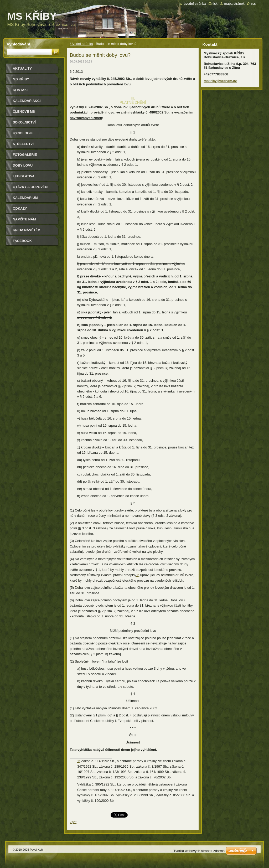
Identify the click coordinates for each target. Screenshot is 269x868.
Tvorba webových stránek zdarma (199, 851)
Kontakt (21, 90)
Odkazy (20, 208)
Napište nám (24, 219)
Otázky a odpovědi (31, 187)
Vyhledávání (19, 44)
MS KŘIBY (21, 79)
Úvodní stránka (82, 44)
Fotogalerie (25, 155)
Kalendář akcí (27, 101)
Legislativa (24, 176)
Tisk (215, 4)
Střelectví (23, 144)
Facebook (22, 241)
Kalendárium (25, 198)
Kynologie (23, 133)
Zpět (73, 822)
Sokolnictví (24, 122)
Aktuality (22, 68)
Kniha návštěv (27, 230)
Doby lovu (23, 165)
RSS (253, 4)
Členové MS (24, 112)
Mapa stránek (234, 4)
